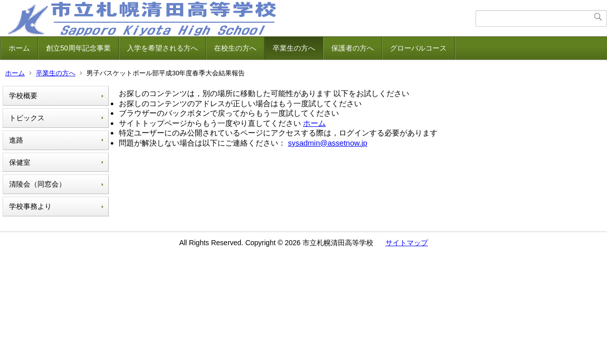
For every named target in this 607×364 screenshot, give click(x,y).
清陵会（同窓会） (37, 184)
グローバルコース (418, 48)
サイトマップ (407, 243)
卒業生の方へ (294, 48)
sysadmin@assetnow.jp (328, 143)
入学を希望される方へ (162, 48)
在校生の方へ (235, 48)
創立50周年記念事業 (78, 48)
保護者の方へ (353, 48)
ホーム (19, 48)
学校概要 (23, 96)
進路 (16, 140)
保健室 (20, 162)
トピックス (27, 118)
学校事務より (30, 206)
